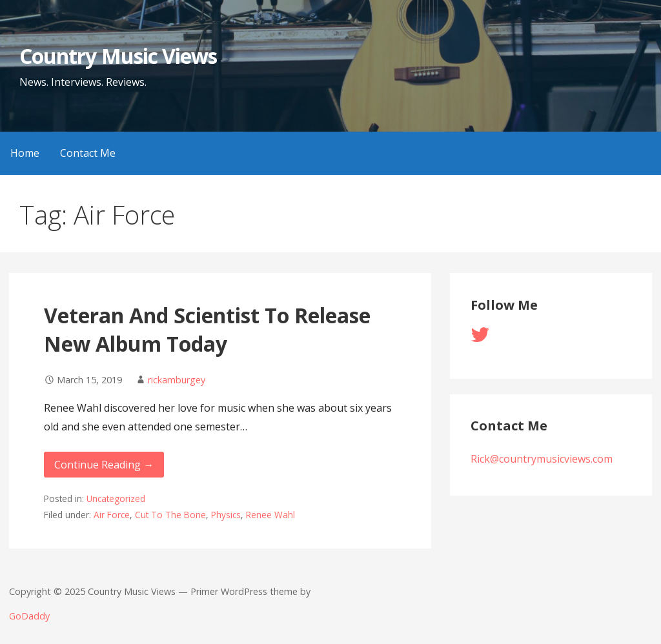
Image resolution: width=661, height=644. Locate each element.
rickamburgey (177, 380)
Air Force (112, 515)
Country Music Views (118, 56)
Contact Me (88, 153)
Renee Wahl (270, 515)
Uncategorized (116, 498)
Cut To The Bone (170, 515)
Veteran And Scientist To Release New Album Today (207, 330)
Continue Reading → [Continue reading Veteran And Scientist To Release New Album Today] (104, 465)
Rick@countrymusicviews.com (542, 459)
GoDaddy (29, 616)
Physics (226, 515)
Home (25, 153)
